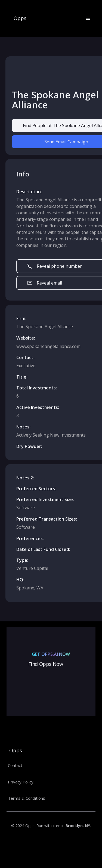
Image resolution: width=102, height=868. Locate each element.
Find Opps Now (46, 664)
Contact (15, 765)
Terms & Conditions (27, 798)
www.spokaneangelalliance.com (48, 346)
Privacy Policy (21, 782)
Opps (20, 18)
